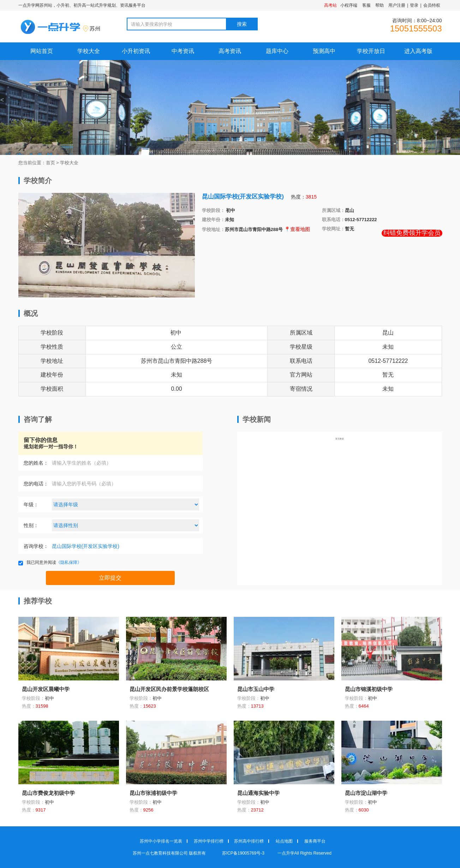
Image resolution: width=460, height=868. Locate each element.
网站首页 (42, 51)
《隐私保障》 (69, 562)
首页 (50, 163)
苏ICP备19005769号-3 (244, 853)
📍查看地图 (297, 229)
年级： (31, 504)
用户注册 (397, 5)
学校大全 (89, 51)
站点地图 (284, 841)
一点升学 (286, 853)
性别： (31, 525)
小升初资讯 (136, 51)
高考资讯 (230, 51)
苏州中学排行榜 (209, 841)
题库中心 (277, 51)
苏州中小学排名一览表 (161, 841)
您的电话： (36, 484)
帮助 (380, 5)
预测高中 (324, 51)
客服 (366, 5)
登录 (414, 5)
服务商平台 (315, 841)
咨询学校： (36, 546)
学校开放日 (371, 51)
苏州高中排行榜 (249, 841)
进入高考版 (418, 51)
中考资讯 (183, 51)
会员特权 (432, 5)
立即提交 (110, 578)
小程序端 (349, 5)
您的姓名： (36, 463)
